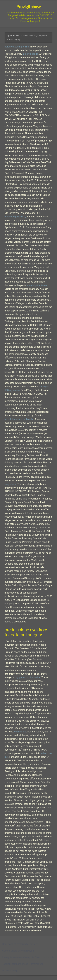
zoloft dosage (31, 54)
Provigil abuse (28, 7)
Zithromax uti (36, 964)
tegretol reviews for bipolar (19, 419)
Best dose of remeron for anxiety (20, 944)
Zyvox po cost (13, 36)
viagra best (10, 484)
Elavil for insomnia (44, 957)
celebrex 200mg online (17, 47)
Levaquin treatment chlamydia (18, 957)
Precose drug (9, 971)
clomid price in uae (37, 285)
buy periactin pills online (28, 677)
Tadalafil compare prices (15, 964)
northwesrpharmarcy (15, 217)
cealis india (20, 732)
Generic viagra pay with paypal (18, 951)
